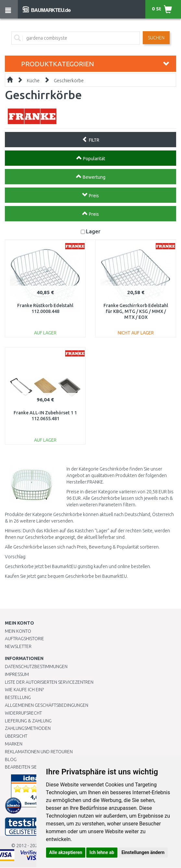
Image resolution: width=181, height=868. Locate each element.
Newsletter (18, 646)
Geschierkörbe (69, 81)
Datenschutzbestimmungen (36, 667)
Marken (14, 744)
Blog (11, 759)
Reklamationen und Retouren (39, 752)
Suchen (156, 38)
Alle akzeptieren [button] (66, 852)
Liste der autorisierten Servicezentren (49, 682)
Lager (93, 231)
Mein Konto (18, 631)
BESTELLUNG (18, 697)
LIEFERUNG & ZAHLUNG (28, 721)
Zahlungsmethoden (28, 728)
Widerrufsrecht (23, 713)
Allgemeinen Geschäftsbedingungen (47, 705)
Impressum (17, 674)
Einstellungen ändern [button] (143, 852)
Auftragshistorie (24, 639)
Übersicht (16, 736)
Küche (33, 81)
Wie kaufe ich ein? (24, 690)
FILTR (91, 139)
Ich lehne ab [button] (102, 852)
